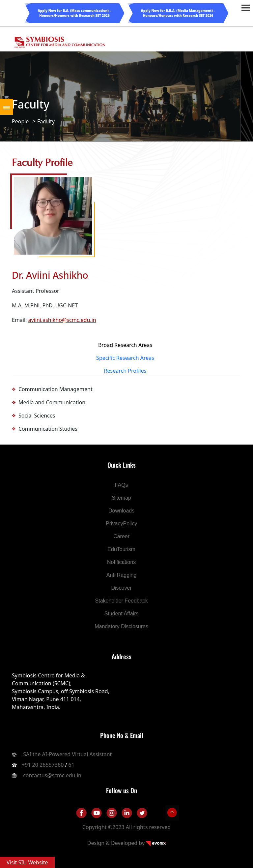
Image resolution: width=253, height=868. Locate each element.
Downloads (121, 511)
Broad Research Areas (125, 345)
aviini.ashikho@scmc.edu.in (62, 320)
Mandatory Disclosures (121, 626)
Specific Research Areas (125, 358)
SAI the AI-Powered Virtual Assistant (67, 754)
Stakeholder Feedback (122, 601)
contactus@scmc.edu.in (52, 775)
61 (71, 765)
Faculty (46, 121)
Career (121, 536)
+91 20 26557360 (43, 765)
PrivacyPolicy (121, 524)
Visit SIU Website (27, 862)
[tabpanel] (126, 409)
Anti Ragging (122, 575)
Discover (121, 588)
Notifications (121, 562)
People (20, 121)
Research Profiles (125, 371)
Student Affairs (122, 614)
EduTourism (121, 549)
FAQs (122, 485)
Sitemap (121, 498)
